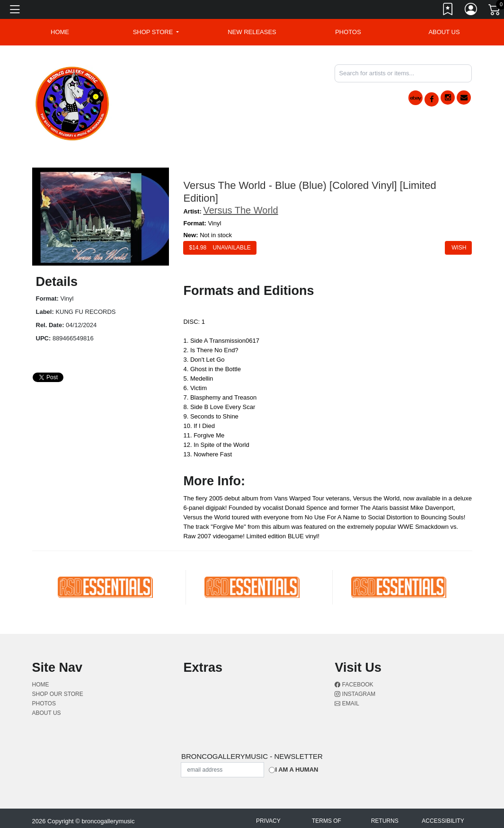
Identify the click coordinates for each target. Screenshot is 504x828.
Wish (458, 248)
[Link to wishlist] (448, 11)
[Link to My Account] (471, 11)
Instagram (355, 694)
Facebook (354, 685)
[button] (156, 32)
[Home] (73, 102)
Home (41, 685)
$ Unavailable (220, 248)
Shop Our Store (58, 694)
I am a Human (296, 770)
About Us (444, 32)
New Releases (252, 32)
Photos (348, 32)
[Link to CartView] (495, 9)
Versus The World (240, 210)
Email (347, 703)
